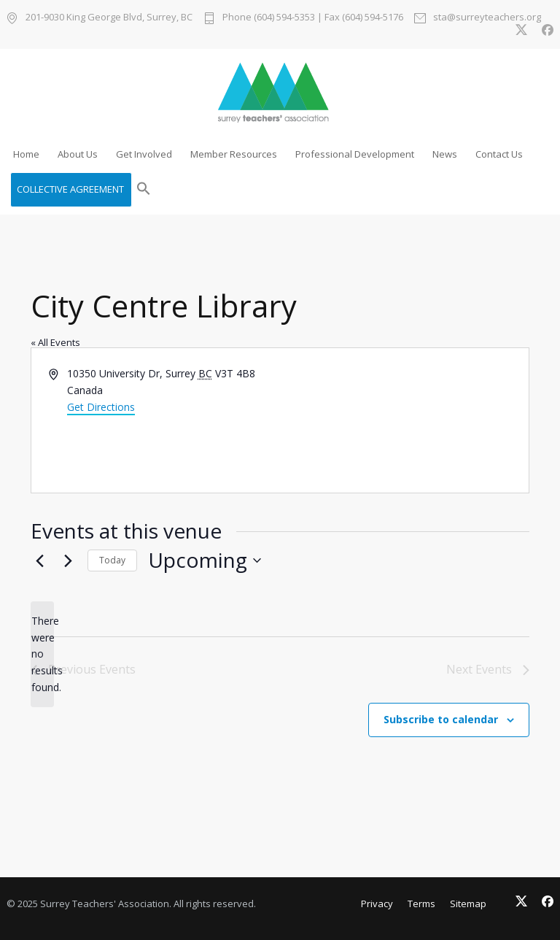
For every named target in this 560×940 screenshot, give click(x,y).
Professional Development (355, 154)
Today (112, 560)
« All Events (55, 342)
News (445, 154)
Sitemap (468, 904)
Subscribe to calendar (441, 719)
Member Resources (234, 154)
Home (26, 154)
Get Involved (144, 154)
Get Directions (101, 407)
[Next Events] (68, 560)
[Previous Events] (39, 560)
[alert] (42, 654)
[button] (144, 190)
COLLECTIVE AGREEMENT (70, 189)
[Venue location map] (403, 420)
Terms (421, 904)
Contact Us (499, 154)
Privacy (377, 904)
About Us (78, 154)
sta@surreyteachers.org (487, 18)
